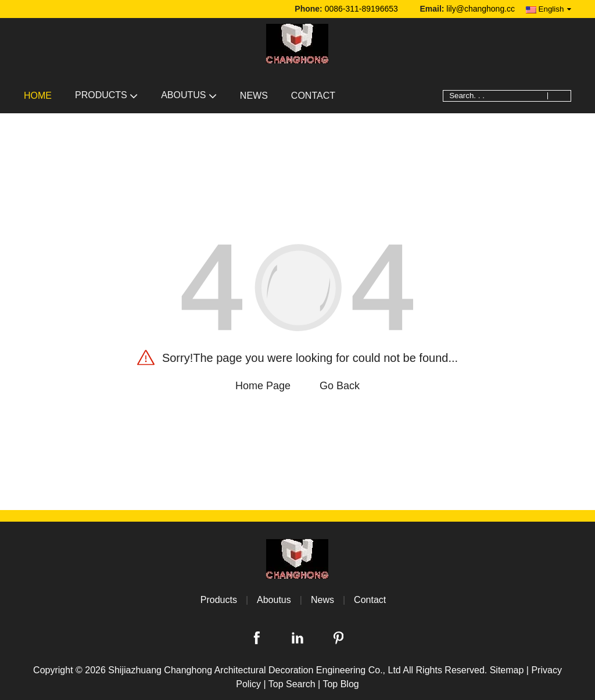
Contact (313, 96)
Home (38, 96)
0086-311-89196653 (361, 9)
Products (106, 95)
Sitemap (507, 670)
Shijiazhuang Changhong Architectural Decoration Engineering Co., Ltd (254, 670)
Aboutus (189, 95)
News (254, 96)
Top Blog (340, 684)
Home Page (263, 386)
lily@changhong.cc (481, 9)
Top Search (292, 684)
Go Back (340, 386)
